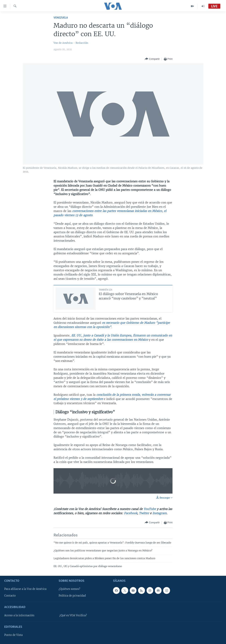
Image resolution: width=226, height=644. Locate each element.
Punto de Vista (13, 635)
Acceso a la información (19, 615)
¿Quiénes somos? (69, 589)
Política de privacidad (72, 596)
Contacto (10, 596)
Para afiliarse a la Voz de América (25, 589)
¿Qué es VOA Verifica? (73, 615)
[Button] (152, 59)
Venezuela (61, 18)
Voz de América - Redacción (71, 43)
